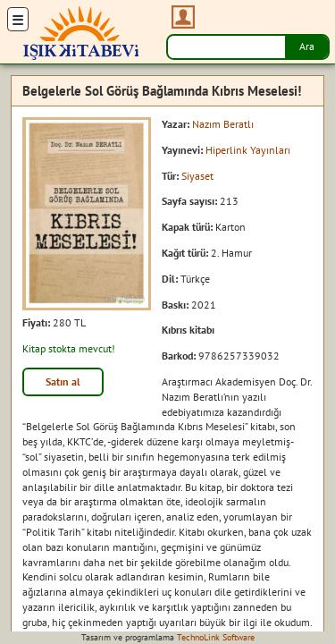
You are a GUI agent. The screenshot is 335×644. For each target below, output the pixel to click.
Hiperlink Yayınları (248, 150)
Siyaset (197, 176)
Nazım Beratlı (223, 124)
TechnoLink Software (216, 637)
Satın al (63, 381)
